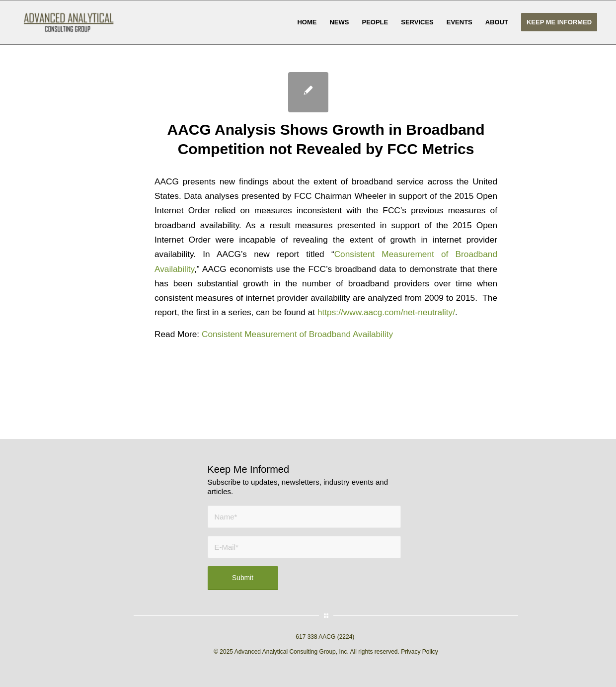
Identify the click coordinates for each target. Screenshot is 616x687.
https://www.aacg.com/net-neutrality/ (386, 312)
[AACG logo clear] (69, 22)
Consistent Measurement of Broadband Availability (297, 334)
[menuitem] (307, 22)
